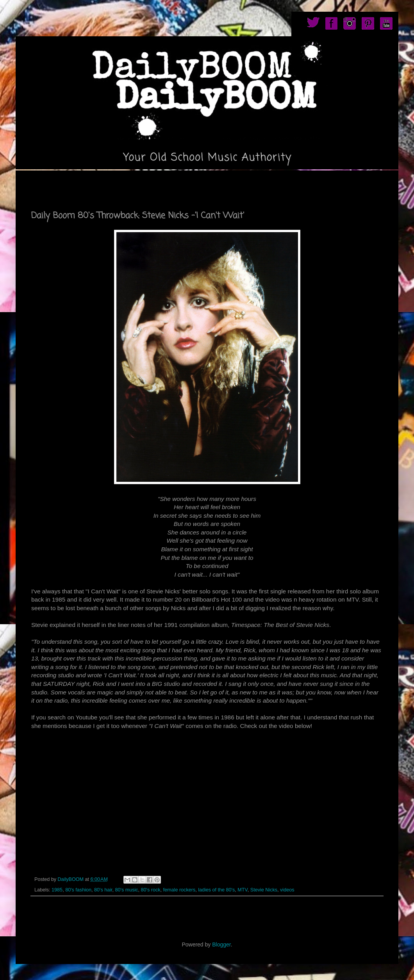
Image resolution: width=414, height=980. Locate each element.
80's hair (103, 890)
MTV (242, 890)
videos (287, 890)
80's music (126, 890)
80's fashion (78, 890)
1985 (57, 890)
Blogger (221, 944)
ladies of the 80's (216, 890)
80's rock (151, 890)
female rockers (179, 890)
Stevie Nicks (264, 890)
